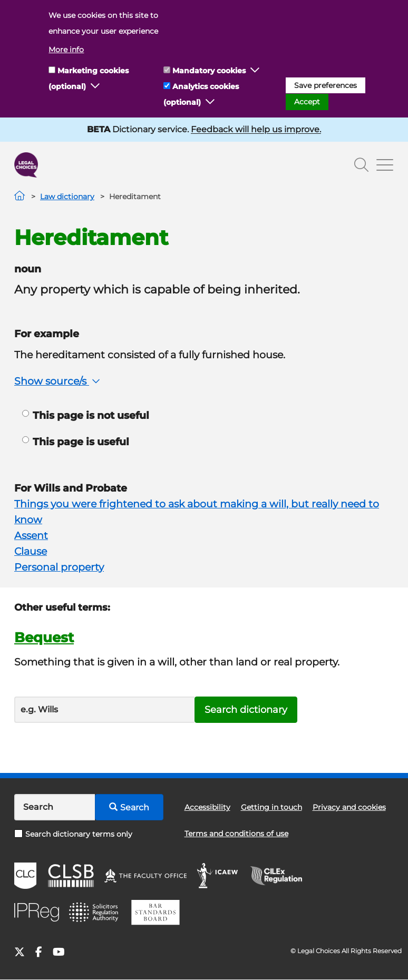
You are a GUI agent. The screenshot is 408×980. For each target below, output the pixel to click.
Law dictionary (67, 197)
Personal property (59, 567)
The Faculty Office (145, 876)
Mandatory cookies (209, 71)
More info (66, 50)
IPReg (37, 912)
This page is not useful (86, 415)
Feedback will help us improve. (256, 129)
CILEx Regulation (281, 876)
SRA (95, 913)
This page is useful (76, 442)
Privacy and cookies (349, 807)
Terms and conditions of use (236, 834)
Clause (31, 551)
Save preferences (326, 85)
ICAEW (218, 876)
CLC (25, 876)
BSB (155, 913)
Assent (31, 536)
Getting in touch (271, 807)
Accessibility (207, 807)
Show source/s (58, 381)
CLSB (70, 876)
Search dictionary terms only (73, 834)
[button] (95, 86)
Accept (307, 102)
